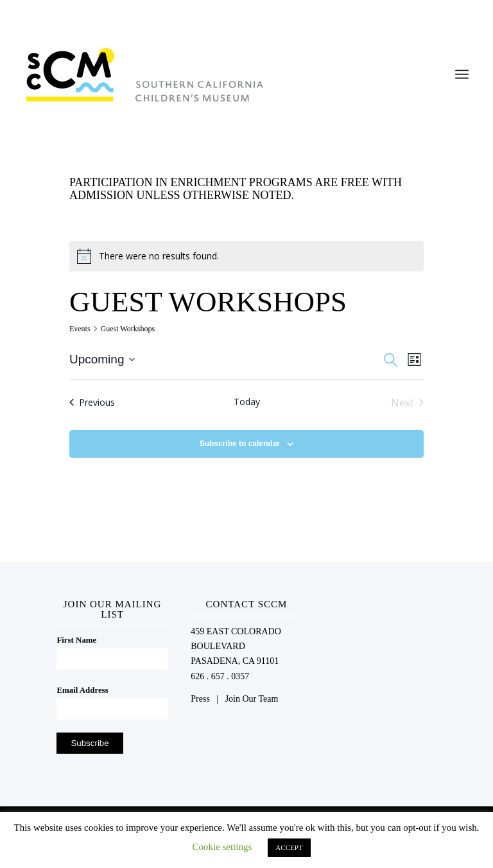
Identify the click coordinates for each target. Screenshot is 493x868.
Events (80, 329)
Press (200, 699)
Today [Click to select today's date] (247, 402)
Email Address (82, 690)
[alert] (246, 256)
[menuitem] (462, 74)
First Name (76, 640)
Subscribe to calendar (240, 444)
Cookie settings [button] (222, 847)
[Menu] (462, 74)
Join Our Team (252, 699)
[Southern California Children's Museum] (144, 74)
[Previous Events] (92, 403)
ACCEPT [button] (289, 847)
